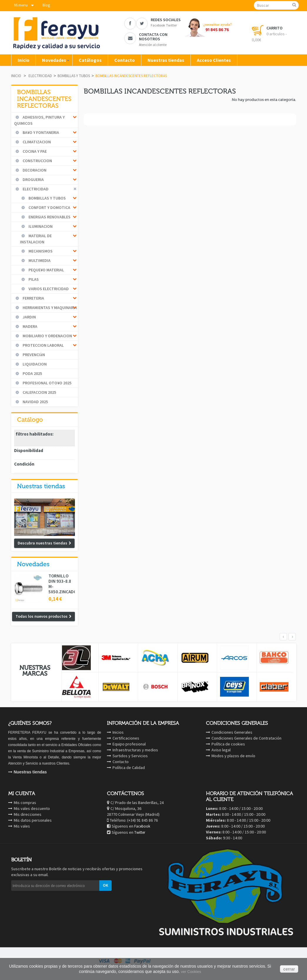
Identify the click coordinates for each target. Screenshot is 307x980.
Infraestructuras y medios (135, 750)
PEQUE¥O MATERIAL (46, 270)
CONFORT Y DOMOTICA (49, 207)
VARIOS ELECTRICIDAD (48, 289)
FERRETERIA (33, 298)
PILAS (33, 279)
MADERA (30, 326)
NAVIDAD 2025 (35, 402)
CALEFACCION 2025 (39, 392)
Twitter (140, 832)
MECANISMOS (40, 251)
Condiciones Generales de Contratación (246, 738)
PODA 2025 (32, 373)
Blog (46, 5)
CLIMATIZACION (36, 142)
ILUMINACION (40, 226)
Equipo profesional (129, 744)
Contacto (121, 762)
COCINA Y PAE (34, 151)
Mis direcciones (28, 814)
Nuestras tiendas (41, 486)
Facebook (142, 826)
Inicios (118, 732)
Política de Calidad (129, 768)
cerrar (289, 969)
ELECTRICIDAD (40, 76)
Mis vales (22, 826)
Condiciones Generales (232, 732)
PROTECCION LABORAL (43, 345)
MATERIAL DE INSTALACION (36, 239)
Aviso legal (221, 750)
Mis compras (25, 803)
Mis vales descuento (32, 808)
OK (105, 885)
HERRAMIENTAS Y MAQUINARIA (49, 308)
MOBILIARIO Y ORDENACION (47, 336)
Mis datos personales (33, 820)
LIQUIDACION (34, 364)
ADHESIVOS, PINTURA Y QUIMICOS (39, 120)
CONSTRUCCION (37, 161)
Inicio (16, 76)
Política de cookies (228, 744)
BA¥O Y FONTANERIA (40, 132)
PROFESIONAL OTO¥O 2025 (47, 383)
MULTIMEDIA (39, 260)
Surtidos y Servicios (130, 756)
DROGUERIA (33, 180)
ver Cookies (191, 972)
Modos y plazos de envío (233, 756)
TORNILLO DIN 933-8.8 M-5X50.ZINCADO (62, 584)
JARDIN (29, 317)
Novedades (33, 564)
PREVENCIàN (33, 355)
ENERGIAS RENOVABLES (49, 217)
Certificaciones (126, 738)
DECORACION (34, 170)
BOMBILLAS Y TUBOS (74, 76)
